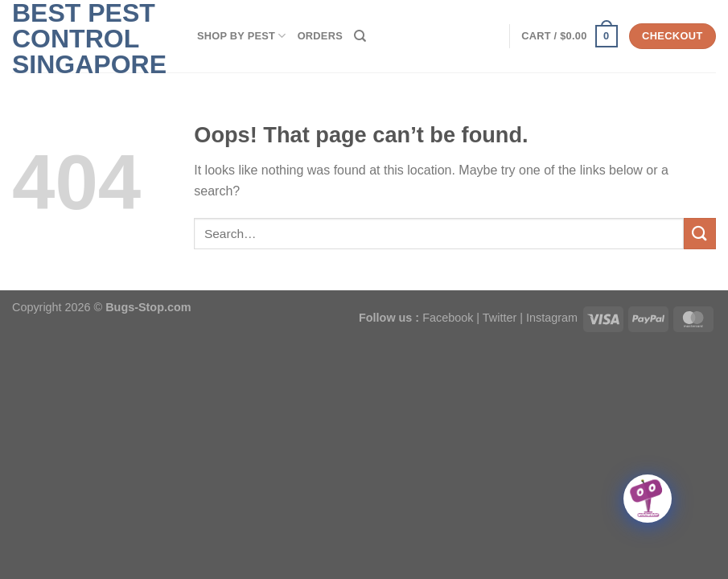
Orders (320, 36)
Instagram (552, 318)
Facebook (448, 318)
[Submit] (700, 234)
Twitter (500, 318)
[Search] (360, 36)
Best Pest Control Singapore (89, 39)
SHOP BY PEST (242, 36)
